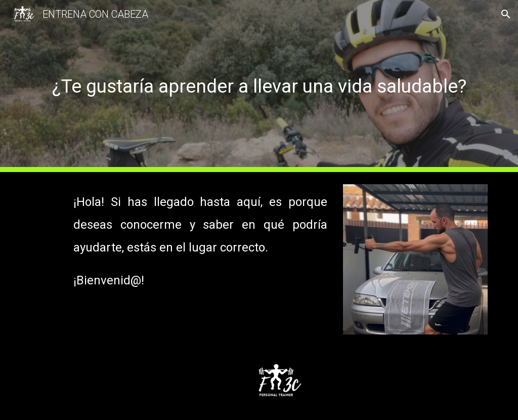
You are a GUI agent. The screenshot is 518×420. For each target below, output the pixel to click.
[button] (506, 14)
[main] (259, 86)
